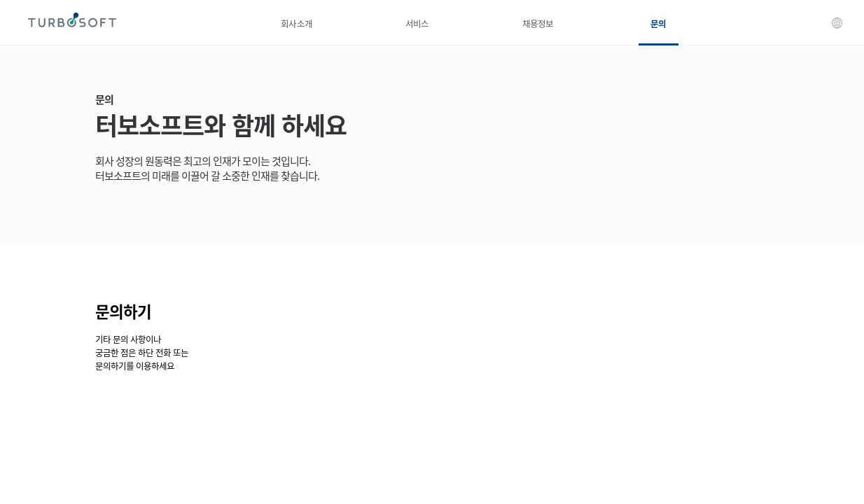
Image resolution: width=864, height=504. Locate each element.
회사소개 (297, 23)
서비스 (417, 23)
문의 (658, 23)
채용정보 (538, 23)
